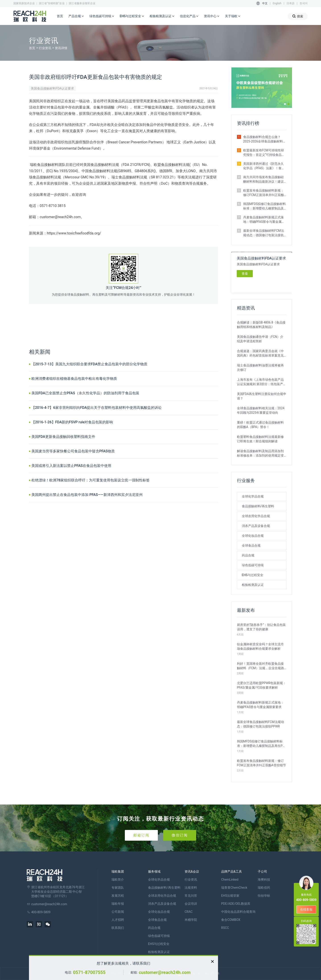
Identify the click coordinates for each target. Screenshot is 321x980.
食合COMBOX (231, 920)
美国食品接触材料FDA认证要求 (52, 88)
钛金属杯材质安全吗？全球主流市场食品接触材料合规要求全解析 (260, 646)
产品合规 (76, 16)
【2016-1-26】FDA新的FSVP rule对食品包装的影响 (72, 422)
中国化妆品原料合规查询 (238, 912)
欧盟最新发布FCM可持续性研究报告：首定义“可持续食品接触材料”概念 (264, 153)
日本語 (290, 3)
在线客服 (306, 909)
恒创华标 (264, 896)
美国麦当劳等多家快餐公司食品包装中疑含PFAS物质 (73, 451)
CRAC (189, 912)
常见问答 (191, 896)
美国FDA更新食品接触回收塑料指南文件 (63, 437)
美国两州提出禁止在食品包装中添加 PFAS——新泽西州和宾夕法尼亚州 (87, 495)
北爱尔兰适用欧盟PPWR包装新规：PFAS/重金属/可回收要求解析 (262, 685)
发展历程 (118, 896)
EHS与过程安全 (132, 16)
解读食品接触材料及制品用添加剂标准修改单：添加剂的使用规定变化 (260, 453)
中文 (265, 3)
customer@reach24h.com (165, 972)
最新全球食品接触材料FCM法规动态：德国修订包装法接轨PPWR (264, 233)
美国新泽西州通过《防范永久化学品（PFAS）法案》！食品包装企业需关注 (264, 166)
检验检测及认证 (162, 16)
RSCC (225, 928)
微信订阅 (180, 835)
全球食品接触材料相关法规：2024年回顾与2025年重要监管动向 (261, 410)
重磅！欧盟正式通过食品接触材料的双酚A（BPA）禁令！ (260, 425)
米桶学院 (191, 920)
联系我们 (118, 928)
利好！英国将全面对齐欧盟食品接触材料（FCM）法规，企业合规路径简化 (260, 666)
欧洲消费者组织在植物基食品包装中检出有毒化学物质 (74, 379)
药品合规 (248, 555)
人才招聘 (118, 920)
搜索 (298, 16)
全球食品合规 (251, 545)
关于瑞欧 (233, 16)
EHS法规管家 (230, 896)
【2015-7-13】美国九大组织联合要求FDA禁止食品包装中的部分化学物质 (89, 364)
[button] (285, 104)
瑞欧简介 (118, 880)
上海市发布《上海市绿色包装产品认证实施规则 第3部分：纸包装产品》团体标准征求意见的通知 (260, 382)
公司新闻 (118, 912)
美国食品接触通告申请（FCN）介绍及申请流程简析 (260, 339)
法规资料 (191, 888)
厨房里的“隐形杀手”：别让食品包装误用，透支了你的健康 (261, 627)
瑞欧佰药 (264, 888)
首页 (60, 16)
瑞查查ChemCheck (234, 888)
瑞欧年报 (118, 904)
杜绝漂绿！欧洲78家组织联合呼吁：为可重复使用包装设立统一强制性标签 (91, 480)
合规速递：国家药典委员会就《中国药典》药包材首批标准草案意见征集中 (260, 353)
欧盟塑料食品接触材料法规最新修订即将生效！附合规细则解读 (260, 439)
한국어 (304, 3)
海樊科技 (264, 880)
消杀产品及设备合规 (256, 526)
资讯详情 (61, 48)
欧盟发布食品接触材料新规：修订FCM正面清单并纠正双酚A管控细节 (265, 193)
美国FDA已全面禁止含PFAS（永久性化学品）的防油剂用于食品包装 (85, 393)
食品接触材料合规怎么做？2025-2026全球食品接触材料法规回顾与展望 (265, 139)
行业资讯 (45, 48)
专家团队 (118, 888)
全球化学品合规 (253, 496)
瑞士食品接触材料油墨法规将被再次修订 (260, 368)
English (277, 3)
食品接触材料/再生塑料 (258, 506)
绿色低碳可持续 (102, 16)
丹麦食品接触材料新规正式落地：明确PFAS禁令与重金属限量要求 (264, 220)
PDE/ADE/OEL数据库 (236, 904)
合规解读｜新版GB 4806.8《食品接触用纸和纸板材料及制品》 (261, 325)
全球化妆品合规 (253, 536)
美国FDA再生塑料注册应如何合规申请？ (262, 396)
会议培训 (191, 904)
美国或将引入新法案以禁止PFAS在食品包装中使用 (71, 466)
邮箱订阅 (141, 835)
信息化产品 (189, 16)
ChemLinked (230, 880)
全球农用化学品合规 (256, 516)
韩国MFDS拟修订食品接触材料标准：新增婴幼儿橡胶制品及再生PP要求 (264, 206)
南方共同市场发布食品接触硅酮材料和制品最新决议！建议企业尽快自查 (263, 180)
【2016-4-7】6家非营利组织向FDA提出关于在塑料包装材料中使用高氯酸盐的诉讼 (97, 408)
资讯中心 (212, 16)
